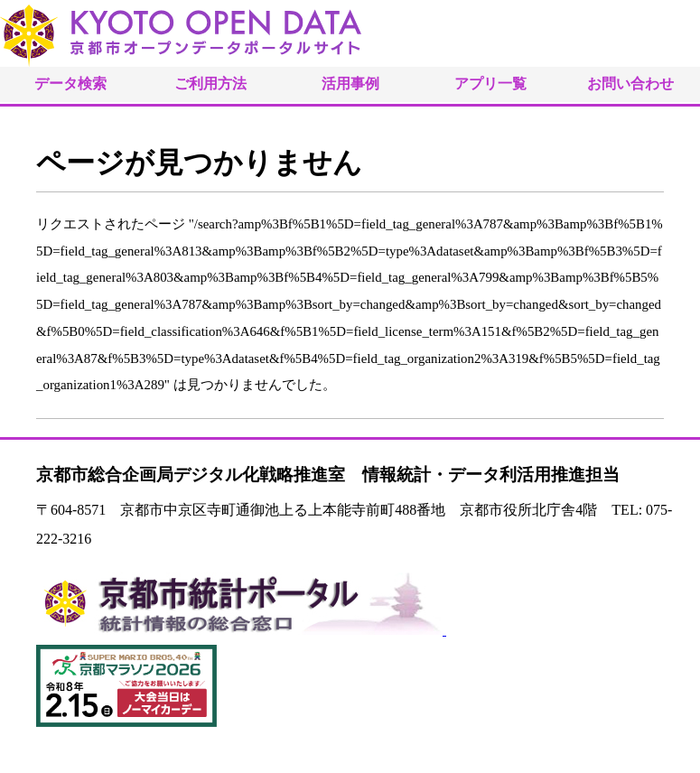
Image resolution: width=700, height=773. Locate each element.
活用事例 (350, 84)
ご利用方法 (210, 84)
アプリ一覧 (490, 84)
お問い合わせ (630, 84)
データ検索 (70, 84)
